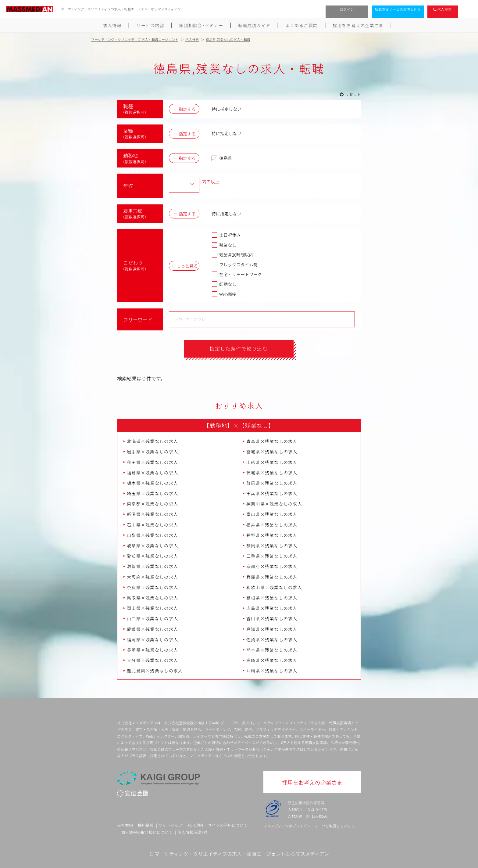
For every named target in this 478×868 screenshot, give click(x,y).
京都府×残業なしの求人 (272, 567)
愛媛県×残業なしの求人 (152, 629)
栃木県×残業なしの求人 (152, 483)
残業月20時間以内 (232, 255)
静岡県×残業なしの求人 (272, 546)
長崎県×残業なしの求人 (152, 650)
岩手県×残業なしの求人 (152, 452)
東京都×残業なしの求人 (152, 504)
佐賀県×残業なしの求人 (272, 639)
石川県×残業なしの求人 (152, 525)
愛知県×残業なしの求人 (152, 556)
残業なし (224, 245)
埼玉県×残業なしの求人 (152, 493)
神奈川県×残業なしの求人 (274, 504)
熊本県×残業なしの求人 (272, 650)
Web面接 (224, 294)
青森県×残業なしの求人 (272, 441)
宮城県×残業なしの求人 (272, 452)
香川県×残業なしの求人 (272, 619)
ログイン (347, 9)
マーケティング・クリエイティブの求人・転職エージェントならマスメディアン (242, 854)
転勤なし (224, 284)
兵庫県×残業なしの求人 (272, 577)
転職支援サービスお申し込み (398, 9)
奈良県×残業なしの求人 (152, 587)
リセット (353, 94)
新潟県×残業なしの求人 (152, 514)
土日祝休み (226, 235)
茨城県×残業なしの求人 (272, 473)
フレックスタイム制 (235, 265)
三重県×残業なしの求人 (272, 556)
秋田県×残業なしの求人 (152, 462)
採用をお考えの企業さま (358, 25)
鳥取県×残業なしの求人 (152, 598)
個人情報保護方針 (193, 832)
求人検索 (445, 9)
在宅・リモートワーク (237, 274)
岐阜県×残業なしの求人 (152, 546)
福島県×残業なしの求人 (152, 473)
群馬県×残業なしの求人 (272, 483)
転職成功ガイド (255, 25)
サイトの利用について (228, 825)
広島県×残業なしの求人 (272, 608)
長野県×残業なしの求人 (272, 535)
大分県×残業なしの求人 (152, 660)
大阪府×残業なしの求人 (152, 577)
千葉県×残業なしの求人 (272, 493)
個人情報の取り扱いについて (147, 832)
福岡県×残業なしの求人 (152, 639)
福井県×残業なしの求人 (272, 525)
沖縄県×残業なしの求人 (272, 671)
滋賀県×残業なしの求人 (152, 567)
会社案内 (125, 825)
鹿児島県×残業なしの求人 (155, 671)
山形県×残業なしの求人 (272, 462)
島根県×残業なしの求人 (272, 598)
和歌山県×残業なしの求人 (274, 587)
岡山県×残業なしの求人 (152, 608)
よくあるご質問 (302, 25)
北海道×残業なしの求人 (152, 441)
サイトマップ (170, 825)
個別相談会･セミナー (201, 25)
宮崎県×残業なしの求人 (272, 660)
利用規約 (195, 825)
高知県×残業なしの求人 (272, 629)
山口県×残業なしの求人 (152, 619)
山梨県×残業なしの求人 (152, 535)
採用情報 (146, 825)
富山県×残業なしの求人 (272, 514)
